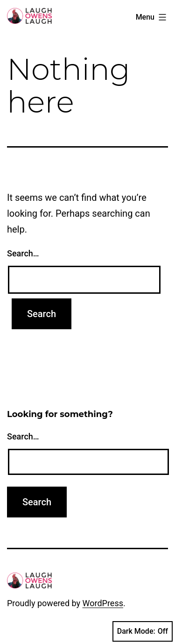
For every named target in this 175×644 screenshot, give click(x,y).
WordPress (103, 603)
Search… (23, 253)
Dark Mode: (143, 631)
